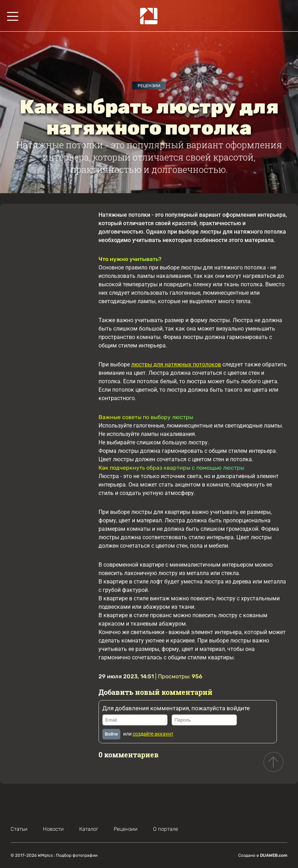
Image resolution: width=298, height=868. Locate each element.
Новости (53, 829)
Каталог (89, 829)
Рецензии (149, 86)
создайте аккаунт (153, 734)
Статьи (19, 829)
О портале (166, 829)
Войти (111, 734)
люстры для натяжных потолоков (176, 364)
